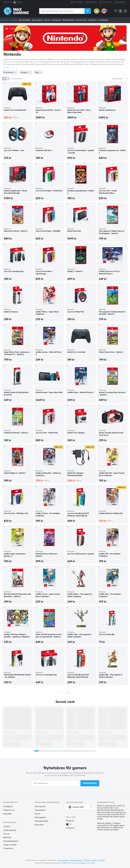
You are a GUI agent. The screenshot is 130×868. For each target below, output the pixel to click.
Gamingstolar (40, 817)
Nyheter (14, 20)
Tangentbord (40, 810)
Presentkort (79, 2)
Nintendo (14, 29)
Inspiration (91, 2)
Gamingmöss (40, 807)
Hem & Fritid (81, 20)
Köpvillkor (8, 814)
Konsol (48, 20)
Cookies (7, 827)
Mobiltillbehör (69, 20)
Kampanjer (5, 20)
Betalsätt (7, 837)
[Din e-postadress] (55, 783)
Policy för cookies (90, 860)
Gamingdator (38, 20)
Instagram (70, 828)
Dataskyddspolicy (11, 841)
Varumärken (103, 20)
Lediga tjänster (10, 830)
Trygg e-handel (10, 845)
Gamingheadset (41, 821)
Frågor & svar (9, 810)
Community (105, 2)
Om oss (6, 834)
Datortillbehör (25, 20)
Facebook (70, 821)
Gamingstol (57, 20)
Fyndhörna (92, 20)
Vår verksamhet (63, 860)
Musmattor (39, 825)
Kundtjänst (121, 2)
